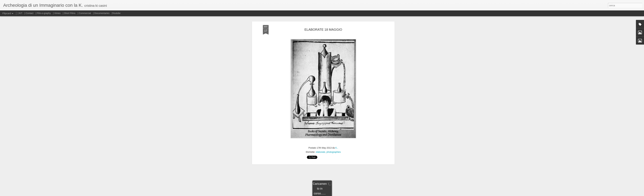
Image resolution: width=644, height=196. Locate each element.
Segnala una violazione (345, 194)
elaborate (321, 135)
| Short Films (69, 13)
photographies (334, 135)
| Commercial (84, 13)
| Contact (29, 13)
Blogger (332, 194)
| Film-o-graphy (43, 13)
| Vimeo (57, 13)
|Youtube (116, 13)
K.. (337, 130)
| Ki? (20, 13)
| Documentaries (101, 13)
